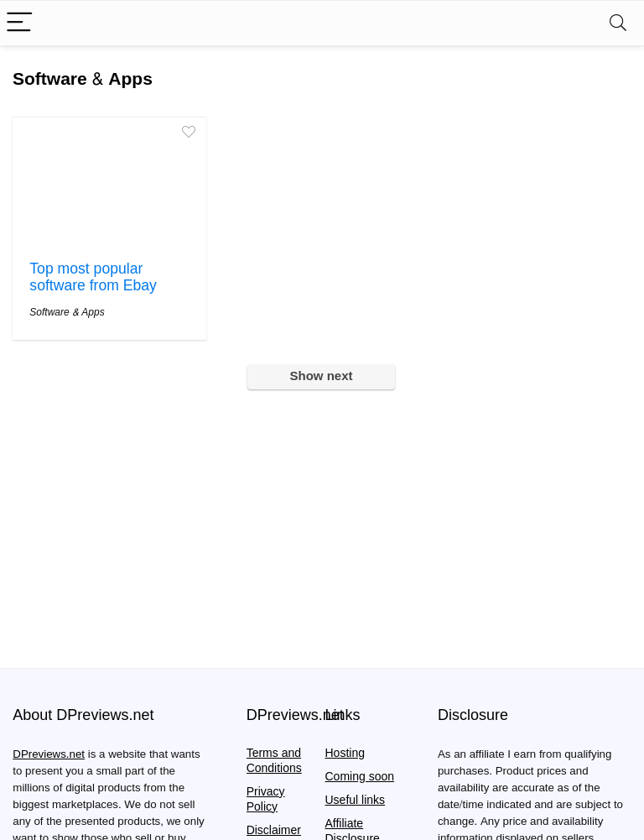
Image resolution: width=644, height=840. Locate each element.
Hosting (345, 753)
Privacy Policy (266, 799)
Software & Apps (67, 312)
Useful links (356, 800)
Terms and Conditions (274, 761)
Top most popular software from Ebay (93, 277)
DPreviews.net (49, 754)
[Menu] (20, 23)
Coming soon (360, 777)
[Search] (618, 23)
